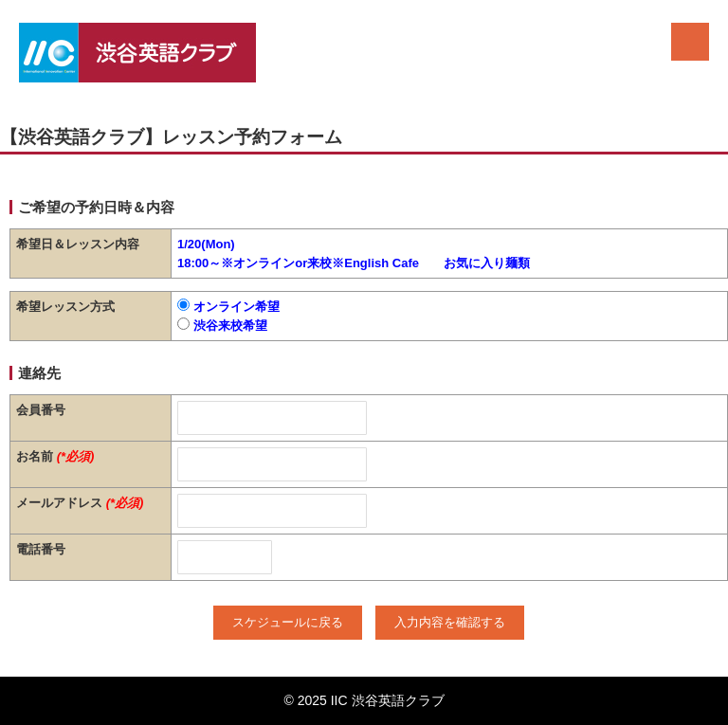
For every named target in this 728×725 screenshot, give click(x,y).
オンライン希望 (228, 307)
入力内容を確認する (450, 622)
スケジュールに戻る (288, 622)
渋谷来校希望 (222, 326)
